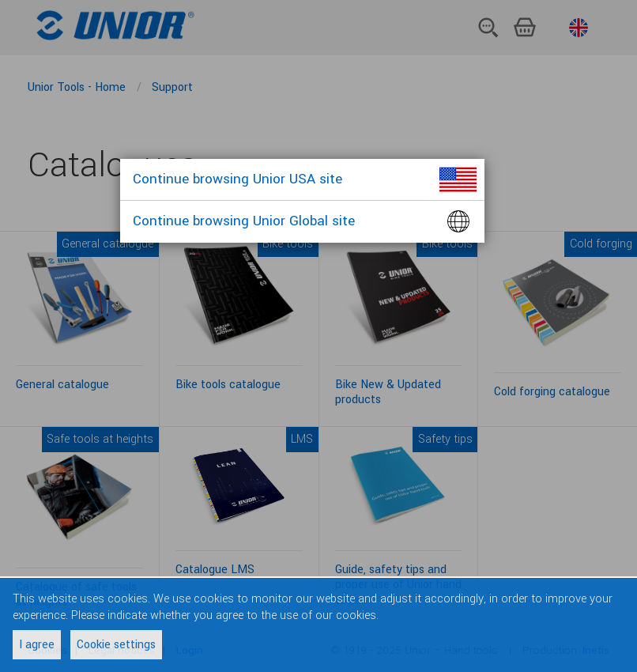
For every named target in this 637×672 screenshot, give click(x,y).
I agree (37, 645)
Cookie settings (116, 645)
